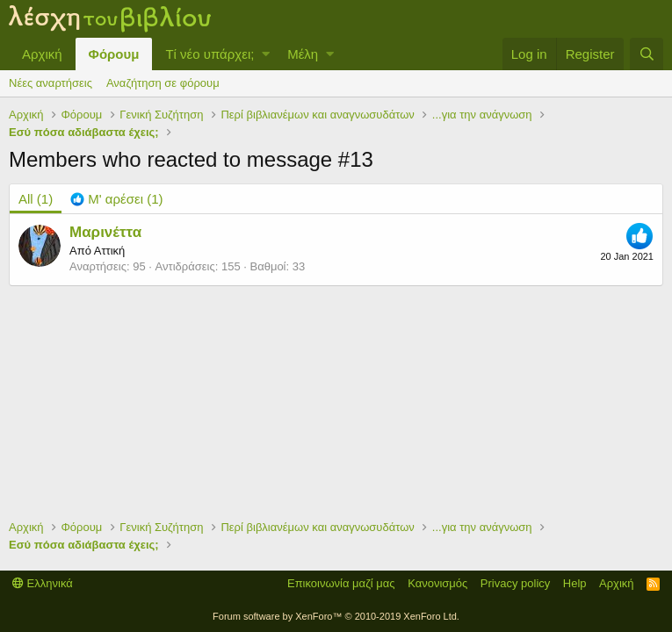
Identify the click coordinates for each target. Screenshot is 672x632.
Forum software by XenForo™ (336, 616)
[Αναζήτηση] (647, 54)
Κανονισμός (437, 583)
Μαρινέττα (105, 232)
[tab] (116, 199)
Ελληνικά (43, 583)
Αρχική (42, 54)
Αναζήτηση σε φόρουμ (163, 83)
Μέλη (303, 54)
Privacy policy (515, 583)
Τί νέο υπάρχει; (210, 54)
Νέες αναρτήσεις (51, 83)
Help (575, 583)
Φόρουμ (114, 54)
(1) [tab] (36, 199)
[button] (266, 54)
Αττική (110, 251)
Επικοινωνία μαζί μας (341, 583)
